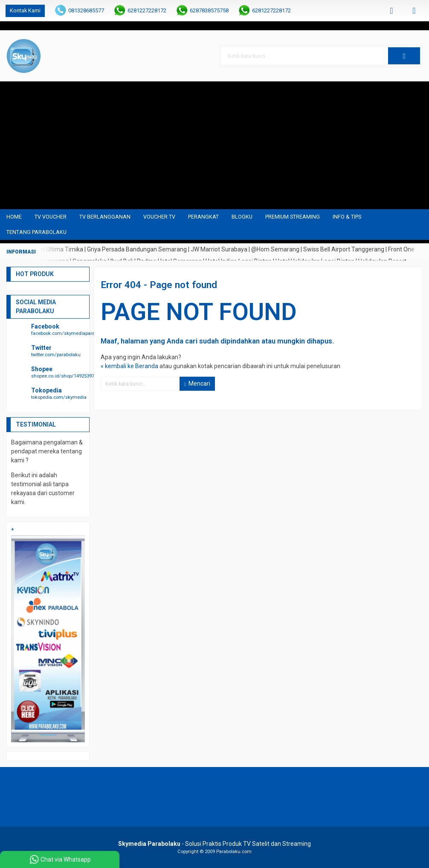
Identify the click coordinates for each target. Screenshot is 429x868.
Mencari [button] (197, 384)
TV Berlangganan (105, 217)
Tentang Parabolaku (36, 232)
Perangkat (203, 217)
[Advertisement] (214, 145)
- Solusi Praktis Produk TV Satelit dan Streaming (214, 844)
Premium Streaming (293, 217)
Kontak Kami (25, 10)
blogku (242, 217)
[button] (404, 56)
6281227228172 (147, 10)
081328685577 (86, 10)
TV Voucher (51, 217)
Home (14, 217)
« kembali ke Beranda (129, 366)
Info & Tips (347, 217)
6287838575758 (209, 10)
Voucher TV (159, 217)
